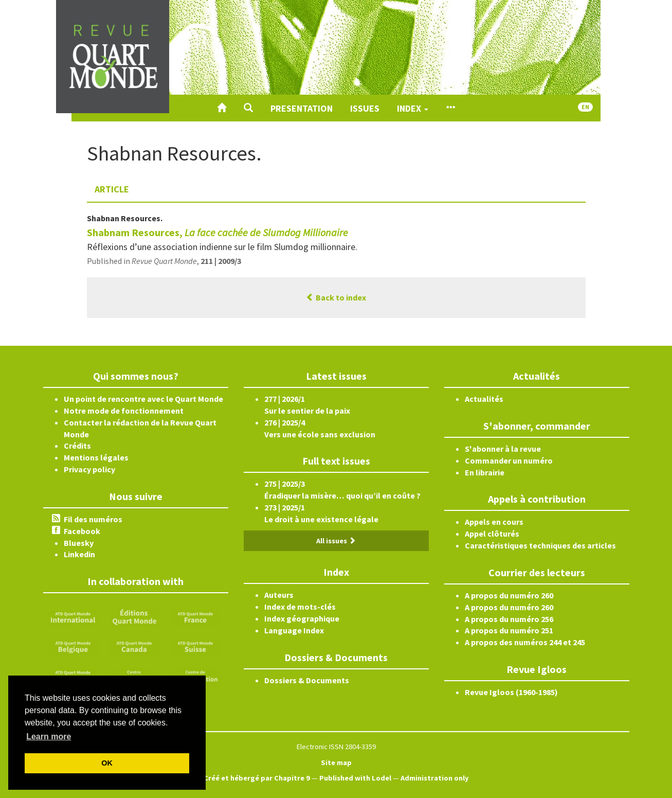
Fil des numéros (93, 519)
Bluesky (79, 543)
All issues (336, 541)
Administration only (435, 778)
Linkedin (79, 554)
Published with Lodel (355, 778)
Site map (336, 762)
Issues (365, 108)
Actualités (484, 399)
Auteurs (279, 595)
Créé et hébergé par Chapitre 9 (257, 778)
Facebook (82, 531)
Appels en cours (494, 522)
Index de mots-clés (300, 607)
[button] (248, 108)
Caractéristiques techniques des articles (540, 545)
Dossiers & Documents (307, 680)
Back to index (336, 297)
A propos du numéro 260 (509, 595)
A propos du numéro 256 (509, 619)
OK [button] (107, 763)
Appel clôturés (492, 534)
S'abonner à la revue (503, 449)
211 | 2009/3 (221, 261)
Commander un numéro (509, 460)
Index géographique (302, 618)
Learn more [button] (49, 737)
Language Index (294, 630)
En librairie (485, 472)
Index (413, 108)
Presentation (302, 108)
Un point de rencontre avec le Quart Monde (143, 399)
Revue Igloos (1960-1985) (511, 692)
